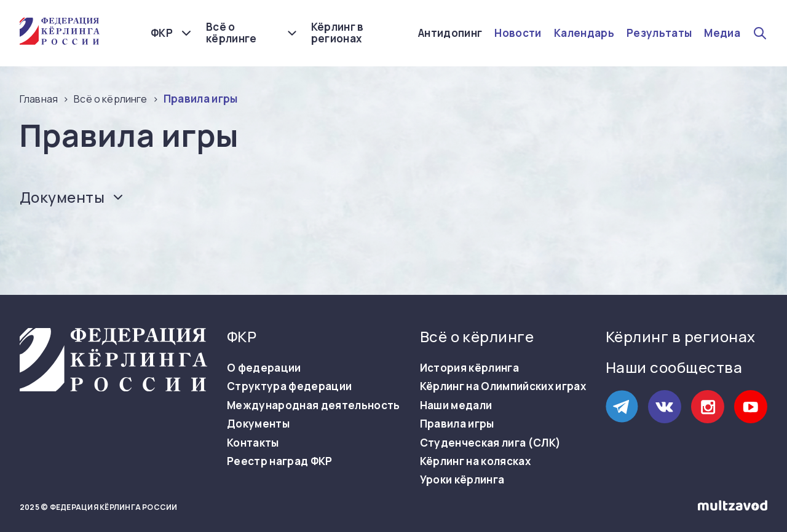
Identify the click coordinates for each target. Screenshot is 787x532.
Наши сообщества (674, 367)
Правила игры (457, 424)
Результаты (659, 33)
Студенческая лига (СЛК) (491, 443)
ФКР (162, 33)
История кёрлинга (469, 368)
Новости (518, 33)
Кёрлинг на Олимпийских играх (503, 386)
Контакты (253, 443)
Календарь (584, 33)
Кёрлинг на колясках (475, 461)
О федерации (264, 368)
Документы (258, 424)
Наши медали (456, 405)
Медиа (722, 33)
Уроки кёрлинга (462, 480)
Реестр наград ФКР (280, 461)
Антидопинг (450, 33)
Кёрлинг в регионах (338, 33)
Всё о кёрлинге (231, 33)
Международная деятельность (314, 405)
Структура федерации (289, 386)
